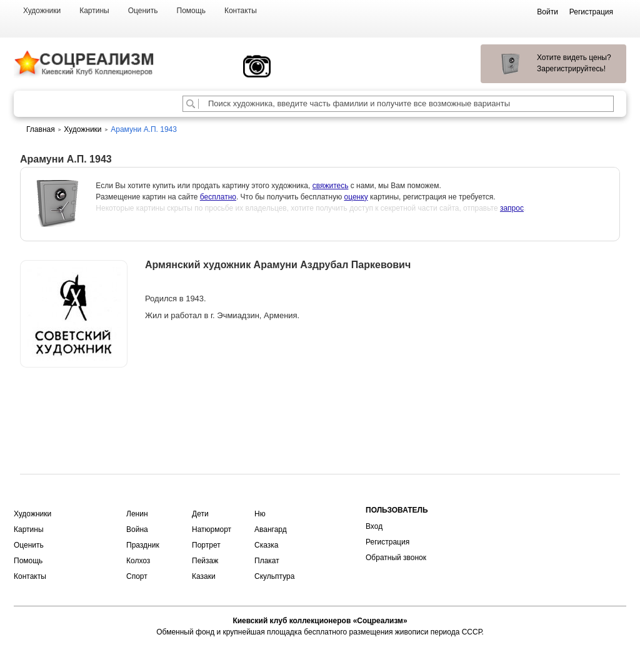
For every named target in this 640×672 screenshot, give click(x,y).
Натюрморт (212, 529)
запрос (512, 208)
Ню (260, 514)
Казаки (204, 576)
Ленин (137, 514)
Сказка (266, 545)
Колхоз (138, 561)
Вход (374, 526)
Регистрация (387, 542)
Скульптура (274, 576)
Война (137, 529)
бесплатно (218, 197)
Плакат (267, 561)
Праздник (143, 545)
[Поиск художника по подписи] (191, 104)
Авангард (271, 529)
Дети (200, 514)
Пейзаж (205, 561)
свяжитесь (331, 186)
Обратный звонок (396, 558)
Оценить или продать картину (74, 400)
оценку (356, 197)
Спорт (137, 576)
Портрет (206, 545)
